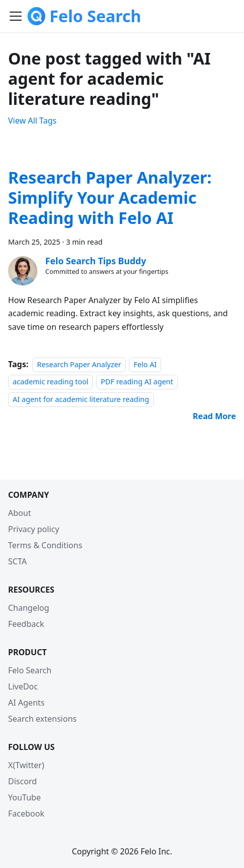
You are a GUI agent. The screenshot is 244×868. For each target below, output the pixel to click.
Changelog (29, 608)
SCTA (17, 561)
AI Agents (26, 703)
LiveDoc (23, 686)
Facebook (26, 814)
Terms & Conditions (45, 545)
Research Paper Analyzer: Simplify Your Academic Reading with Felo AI (110, 197)
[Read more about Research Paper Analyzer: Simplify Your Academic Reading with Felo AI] (214, 416)
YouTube (25, 797)
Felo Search (30, 670)
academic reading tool (51, 382)
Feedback (26, 624)
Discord (22, 781)
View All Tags (32, 121)
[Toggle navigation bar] (16, 16)
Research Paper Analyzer (79, 364)
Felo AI (145, 364)
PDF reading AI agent (137, 382)
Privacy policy (34, 529)
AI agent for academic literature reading (81, 399)
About (19, 513)
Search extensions (42, 719)
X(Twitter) (26, 765)
